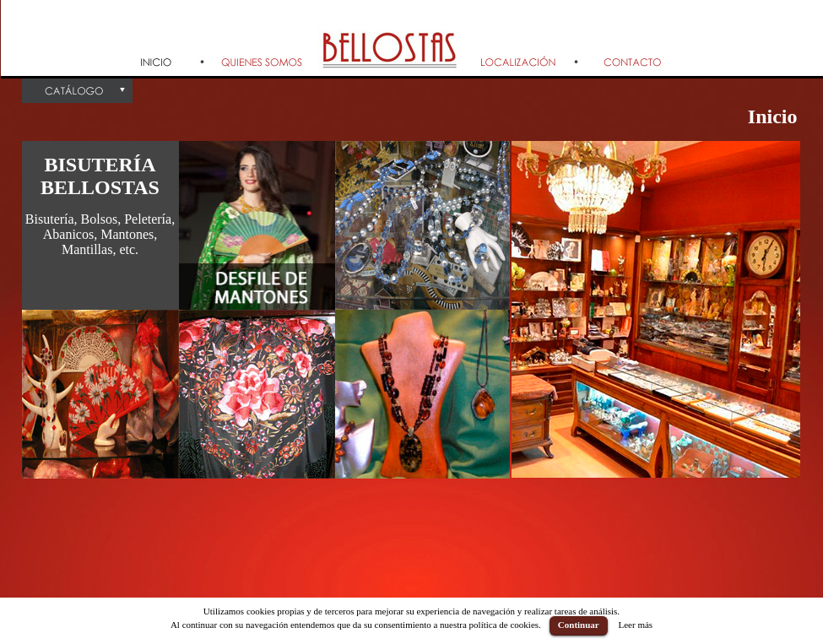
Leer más (635, 625)
